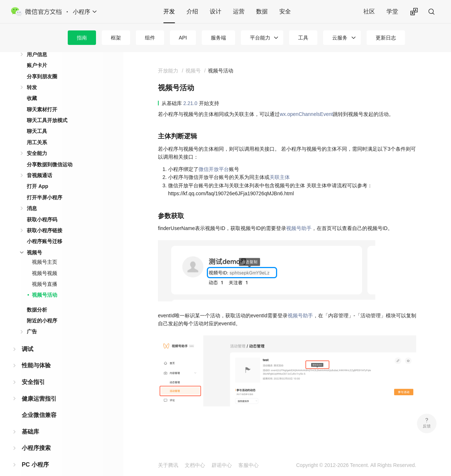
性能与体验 (36, 354)
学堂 (392, 11)
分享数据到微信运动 (50, 153)
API (183, 38)
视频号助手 (299, 228)
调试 (28, 337)
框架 (116, 38)
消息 (32, 197)
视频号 (34, 241)
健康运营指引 (39, 387)
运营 (239, 11)
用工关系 (37, 131)
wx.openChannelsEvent (306, 114)
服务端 (218, 38)
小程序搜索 (36, 436)
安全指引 (33, 370)
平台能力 (260, 38)
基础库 (30, 420)
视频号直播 (45, 272)
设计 (216, 11)
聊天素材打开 (42, 98)
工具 (303, 38)
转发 (32, 76)
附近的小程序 (42, 309)
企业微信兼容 (39, 403)
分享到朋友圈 (42, 65)
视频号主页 (45, 250)
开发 (169, 11)
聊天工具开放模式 (47, 109)
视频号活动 (45, 283)
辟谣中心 (222, 465)
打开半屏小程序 (45, 186)
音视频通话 (39, 164)
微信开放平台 (214, 169)
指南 (82, 38)
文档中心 (195, 465)
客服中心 (249, 465)
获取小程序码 (42, 208)
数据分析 (37, 298)
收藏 (32, 87)
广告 (32, 320)
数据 (262, 11)
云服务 (340, 38)
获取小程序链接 (45, 219)
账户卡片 (37, 54)
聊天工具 (37, 120)
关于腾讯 (168, 465)
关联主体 (280, 177)
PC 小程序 (35, 453)
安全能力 (37, 142)
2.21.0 (190, 103)
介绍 (192, 11)
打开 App (37, 175)
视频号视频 (45, 262)
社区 (369, 11)
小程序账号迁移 (45, 230)
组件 (150, 38)
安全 (285, 11)
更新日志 (386, 38)
